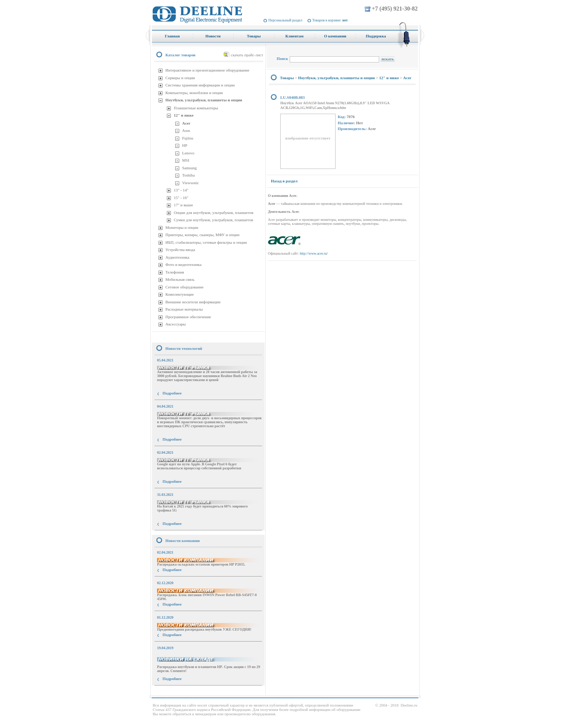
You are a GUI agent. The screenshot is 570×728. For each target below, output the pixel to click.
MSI (186, 160)
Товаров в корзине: (330, 20)
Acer (186, 123)
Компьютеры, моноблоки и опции (194, 93)
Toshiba (188, 175)
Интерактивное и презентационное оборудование (207, 70)
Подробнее (172, 393)
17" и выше (183, 205)
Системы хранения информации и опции (200, 85)
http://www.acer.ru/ (314, 253)
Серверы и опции (180, 78)
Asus (186, 130)
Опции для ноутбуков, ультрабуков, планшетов (214, 213)
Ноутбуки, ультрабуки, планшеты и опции (204, 100)
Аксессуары (176, 324)
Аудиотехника (177, 257)
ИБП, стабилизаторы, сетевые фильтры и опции (206, 242)
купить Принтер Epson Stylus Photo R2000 (184, 692)
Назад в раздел (284, 181)
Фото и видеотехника (183, 264)
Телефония (175, 272)
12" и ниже (184, 115)
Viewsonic (190, 183)
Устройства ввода (180, 250)
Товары (287, 78)
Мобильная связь (180, 279)
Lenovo (188, 153)
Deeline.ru (409, 705)
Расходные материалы (184, 309)
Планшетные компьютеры (196, 108)
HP (185, 145)
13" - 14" (181, 190)
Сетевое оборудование (184, 287)
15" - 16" (181, 198)
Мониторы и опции (182, 227)
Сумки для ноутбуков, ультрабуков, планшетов (213, 220)
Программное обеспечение (188, 317)
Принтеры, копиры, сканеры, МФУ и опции (202, 235)
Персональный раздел (285, 20)
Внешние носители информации (193, 302)
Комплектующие (180, 294)
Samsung (189, 168)
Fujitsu (188, 138)
